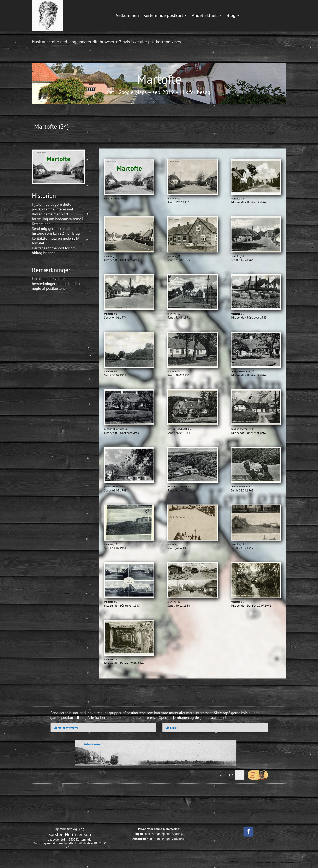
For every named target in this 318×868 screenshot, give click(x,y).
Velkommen (127, 15)
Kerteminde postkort (163, 15)
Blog (231, 15)
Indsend (258, 775)
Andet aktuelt (205, 15)
